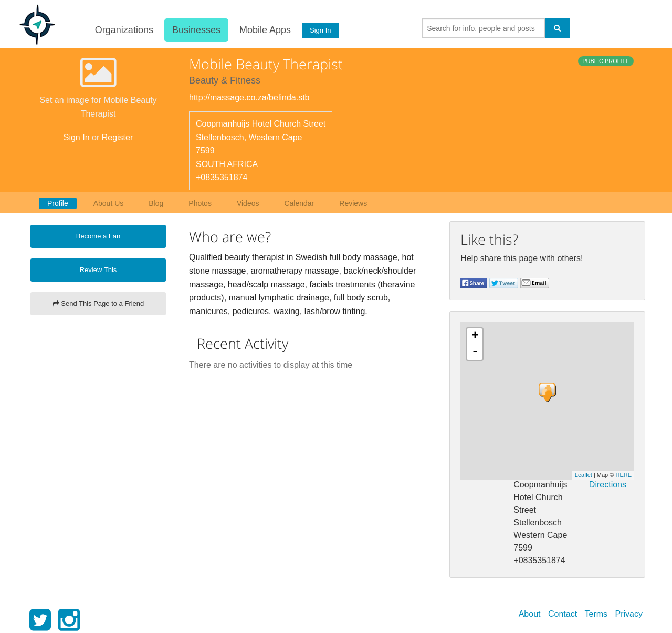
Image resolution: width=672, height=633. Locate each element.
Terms (596, 614)
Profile (58, 203)
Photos (200, 203)
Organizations (122, 30)
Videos (248, 203)
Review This (98, 270)
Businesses (194, 30)
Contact (563, 614)
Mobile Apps (263, 30)
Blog (156, 203)
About (530, 614)
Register (118, 137)
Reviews (353, 203)
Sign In (319, 30)
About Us (109, 203)
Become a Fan (98, 236)
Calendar (299, 203)
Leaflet (584, 475)
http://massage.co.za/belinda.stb (249, 97)
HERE (623, 475)
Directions (608, 485)
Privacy (629, 614)
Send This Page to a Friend (98, 303)
